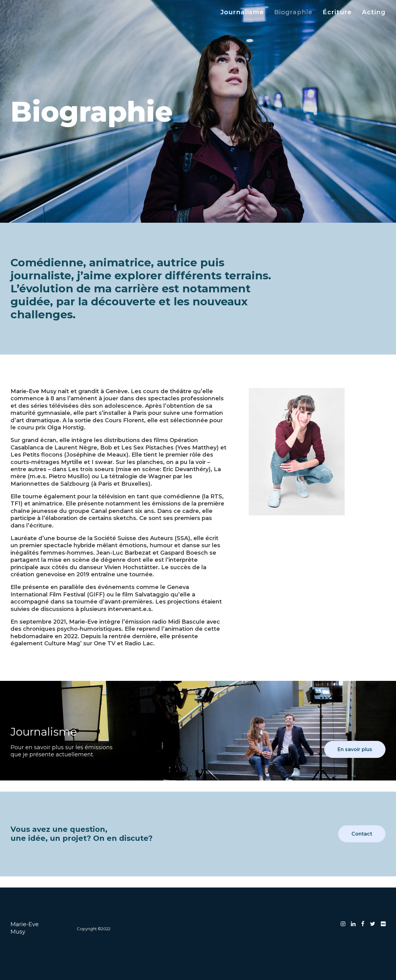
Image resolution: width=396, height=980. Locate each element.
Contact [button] (362, 834)
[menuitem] (244, 12)
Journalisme (242, 12)
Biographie (293, 12)
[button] (343, 924)
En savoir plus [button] (355, 749)
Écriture (337, 12)
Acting (374, 12)
